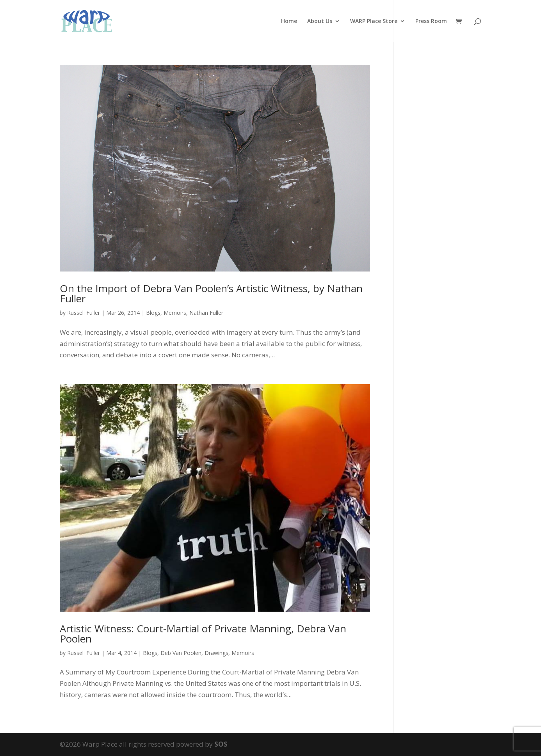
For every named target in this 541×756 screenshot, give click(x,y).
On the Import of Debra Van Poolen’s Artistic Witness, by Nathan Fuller (211, 293)
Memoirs (175, 313)
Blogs (153, 313)
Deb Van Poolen (181, 653)
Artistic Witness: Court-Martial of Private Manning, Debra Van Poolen (203, 634)
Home (289, 21)
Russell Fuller (84, 313)
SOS (221, 744)
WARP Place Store (374, 21)
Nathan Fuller (206, 313)
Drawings (216, 653)
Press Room (431, 21)
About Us (320, 21)
